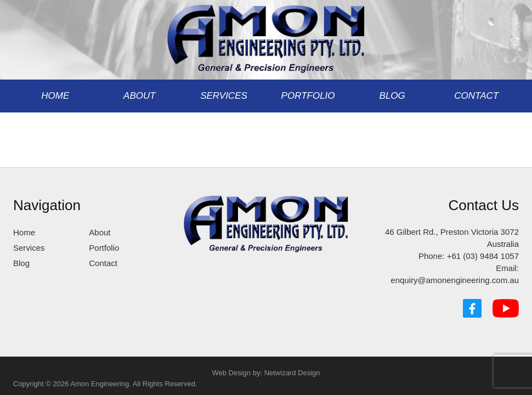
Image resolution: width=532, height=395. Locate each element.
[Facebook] (472, 308)
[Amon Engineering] (266, 35)
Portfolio (308, 96)
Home (55, 96)
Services (224, 96)
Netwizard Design (292, 373)
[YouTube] (506, 308)
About (140, 96)
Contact (476, 96)
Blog (392, 96)
